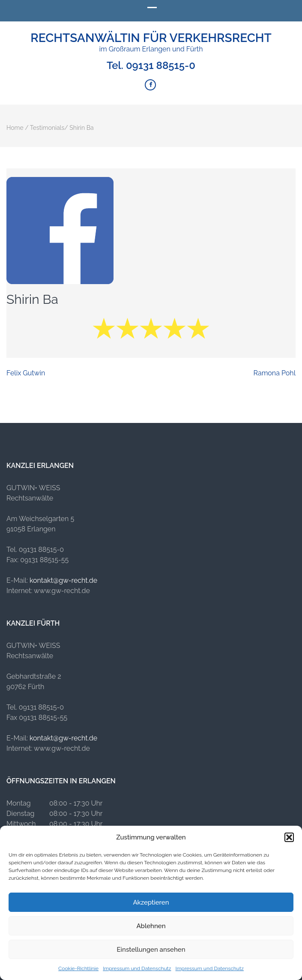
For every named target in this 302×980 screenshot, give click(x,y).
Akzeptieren (151, 902)
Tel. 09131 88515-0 (151, 66)
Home (15, 128)
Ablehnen (151, 926)
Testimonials (47, 128)
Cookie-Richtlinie (78, 968)
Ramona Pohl (275, 373)
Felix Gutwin (26, 373)
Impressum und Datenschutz (137, 968)
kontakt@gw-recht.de (63, 580)
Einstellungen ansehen (151, 950)
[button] (289, 837)
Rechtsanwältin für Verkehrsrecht (151, 38)
